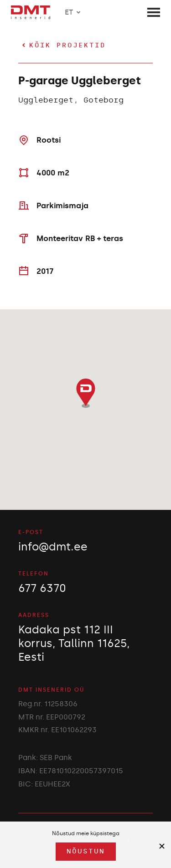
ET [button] (74, 12)
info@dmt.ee (53, 547)
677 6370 (42, 588)
